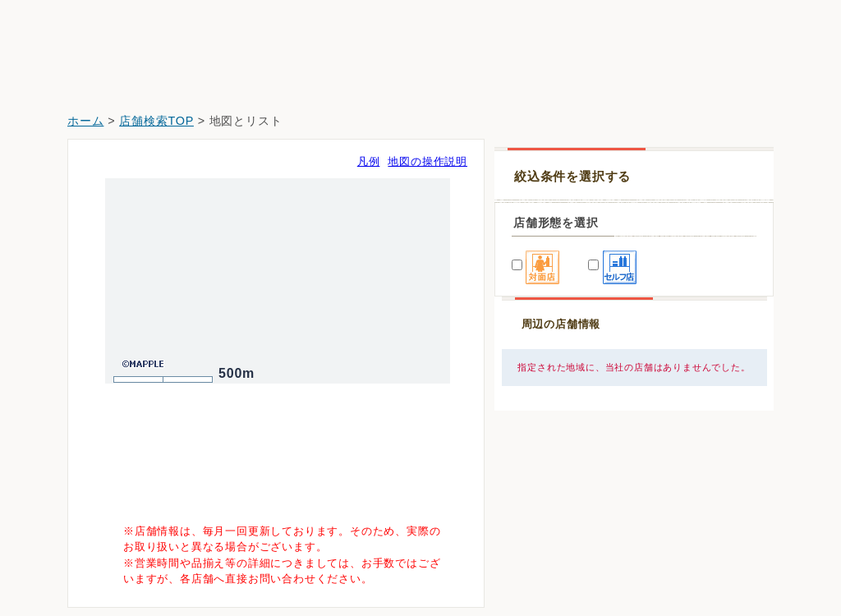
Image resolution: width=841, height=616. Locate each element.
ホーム (85, 121)
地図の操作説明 (427, 161)
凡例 (369, 161)
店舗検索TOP (156, 121)
